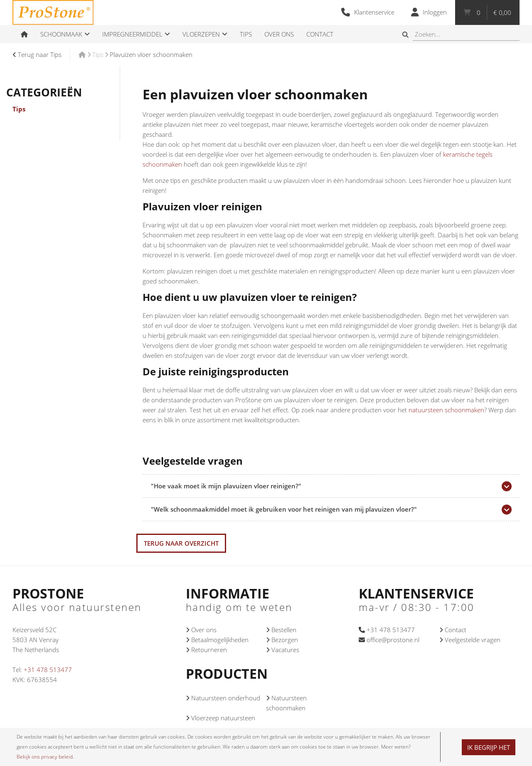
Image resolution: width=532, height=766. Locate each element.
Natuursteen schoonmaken (286, 703)
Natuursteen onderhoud (223, 698)
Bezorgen (282, 640)
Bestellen (281, 630)
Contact (453, 630)
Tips (246, 34)
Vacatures (283, 650)
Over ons (201, 630)
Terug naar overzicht (181, 543)
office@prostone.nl (389, 640)
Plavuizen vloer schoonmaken (151, 54)
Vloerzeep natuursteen (220, 718)
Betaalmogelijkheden (217, 640)
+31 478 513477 (48, 670)
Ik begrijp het (489, 747)
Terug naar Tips (37, 54)
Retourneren (206, 650)
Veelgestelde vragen (470, 640)
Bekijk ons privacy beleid (45, 757)
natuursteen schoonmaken (446, 410)
